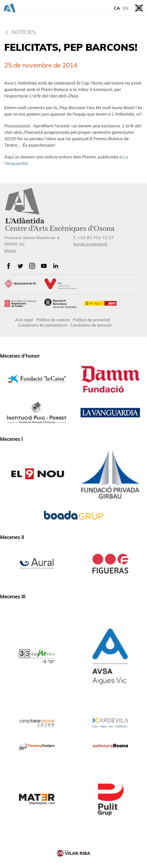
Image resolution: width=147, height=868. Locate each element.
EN (125, 8)
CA (117, 8)
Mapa (10, 250)
